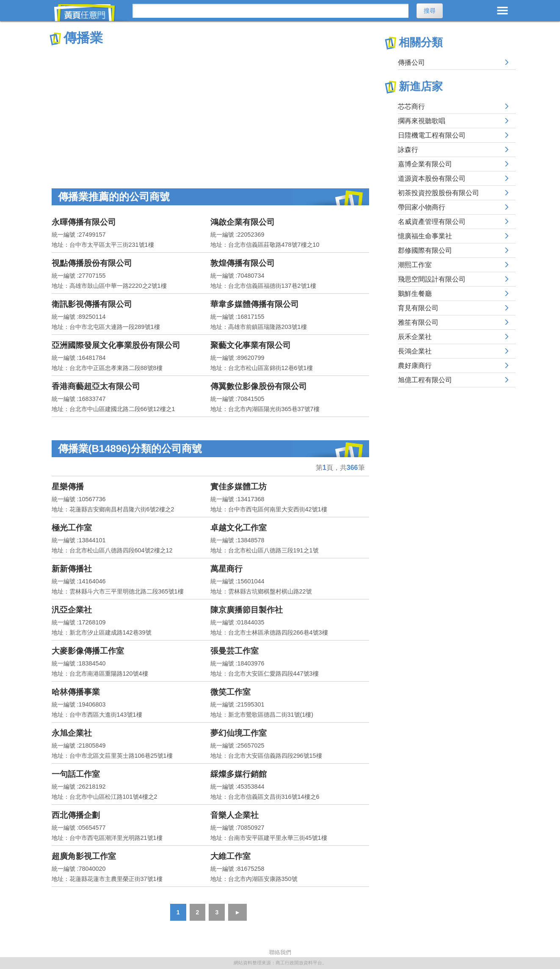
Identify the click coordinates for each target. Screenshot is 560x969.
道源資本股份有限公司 (432, 178)
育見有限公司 (418, 308)
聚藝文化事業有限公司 (251, 345)
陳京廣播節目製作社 (247, 610)
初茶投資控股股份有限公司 (439, 193)
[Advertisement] (210, 110)
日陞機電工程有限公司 (432, 135)
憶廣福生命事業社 (425, 236)
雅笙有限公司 (418, 322)
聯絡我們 (280, 952)
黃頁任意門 (90, 13)
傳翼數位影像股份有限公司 (259, 386)
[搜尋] (271, 11)
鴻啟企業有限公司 (243, 222)
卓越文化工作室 (239, 528)
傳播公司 (411, 62)
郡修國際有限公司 (425, 250)
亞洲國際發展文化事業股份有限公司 (116, 345)
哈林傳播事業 (76, 692)
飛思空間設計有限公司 (432, 279)
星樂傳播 (68, 487)
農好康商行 (415, 366)
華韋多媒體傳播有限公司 (255, 304)
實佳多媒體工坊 (239, 487)
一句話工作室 (76, 774)
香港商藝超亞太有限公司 (96, 386)
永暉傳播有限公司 (84, 222)
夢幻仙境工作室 (239, 733)
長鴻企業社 (415, 351)
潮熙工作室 (415, 265)
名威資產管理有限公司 (432, 222)
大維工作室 (230, 856)
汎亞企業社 (72, 610)
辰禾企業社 (415, 337)
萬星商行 (226, 569)
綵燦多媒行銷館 (239, 774)
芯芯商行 (411, 106)
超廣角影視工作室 (84, 856)
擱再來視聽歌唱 (422, 121)
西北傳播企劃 (76, 815)
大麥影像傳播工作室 (88, 651)
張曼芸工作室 (234, 651)
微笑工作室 (230, 692)
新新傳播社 (72, 569)
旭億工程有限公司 (425, 380)
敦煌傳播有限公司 (243, 263)
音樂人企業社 (234, 815)
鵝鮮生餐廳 (415, 294)
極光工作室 (72, 528)
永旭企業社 (72, 733)
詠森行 (408, 150)
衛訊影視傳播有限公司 (92, 304)
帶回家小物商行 (422, 207)
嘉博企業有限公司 (425, 164)
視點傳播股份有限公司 (92, 263)
